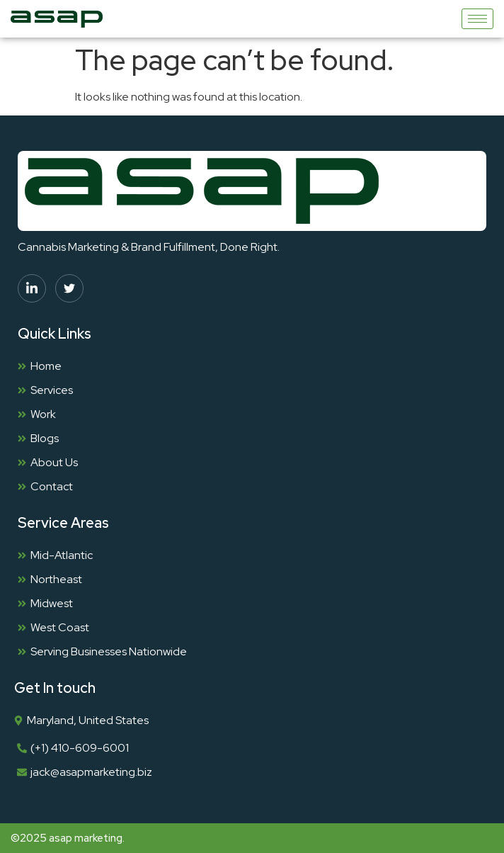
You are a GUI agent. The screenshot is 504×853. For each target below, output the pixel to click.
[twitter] (69, 288)
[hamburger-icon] (477, 19)
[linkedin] (32, 288)
